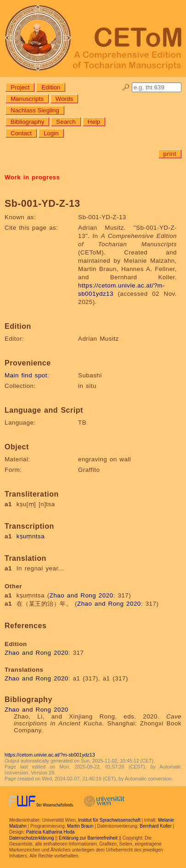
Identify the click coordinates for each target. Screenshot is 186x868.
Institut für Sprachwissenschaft (109, 820)
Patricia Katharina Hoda (51, 832)
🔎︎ (126, 87)
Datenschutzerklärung (31, 838)
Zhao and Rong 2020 (82, 595)
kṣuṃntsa (31, 536)
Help (94, 122)
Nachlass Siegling (35, 110)
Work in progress (32, 177)
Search (66, 122)
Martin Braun (80, 826)
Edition (51, 87)
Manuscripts (27, 99)
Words (64, 99)
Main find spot (26, 375)
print (170, 154)
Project (20, 87)
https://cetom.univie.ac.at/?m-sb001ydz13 (50, 755)
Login (51, 133)
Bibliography (27, 122)
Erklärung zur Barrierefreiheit (88, 838)
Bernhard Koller (155, 826)
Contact (21, 133)
